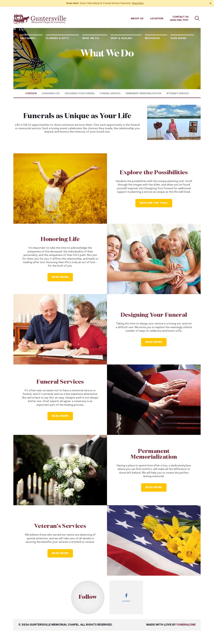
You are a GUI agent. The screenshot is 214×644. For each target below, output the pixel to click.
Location (157, 16)
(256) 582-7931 (179, 17)
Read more (62, 276)
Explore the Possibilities (154, 173)
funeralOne (186, 625)
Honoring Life (60, 239)
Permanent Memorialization (154, 454)
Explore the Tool (154, 203)
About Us (137, 16)
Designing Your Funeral (154, 315)
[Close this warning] (210, 3)
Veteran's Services (60, 526)
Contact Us (181, 14)
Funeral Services (60, 382)
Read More (138, 3)
